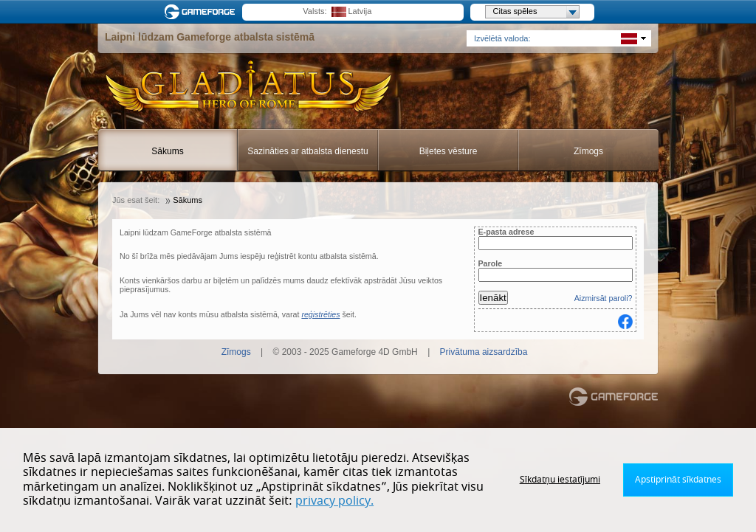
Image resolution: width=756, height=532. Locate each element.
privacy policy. (334, 501)
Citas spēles (536, 12)
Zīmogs (588, 151)
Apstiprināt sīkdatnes (678, 480)
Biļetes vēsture (449, 151)
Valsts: (315, 11)
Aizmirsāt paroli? (604, 298)
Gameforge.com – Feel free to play (202, 12)
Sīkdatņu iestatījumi (560, 480)
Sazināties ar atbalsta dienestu (307, 151)
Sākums (167, 151)
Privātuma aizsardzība (484, 352)
